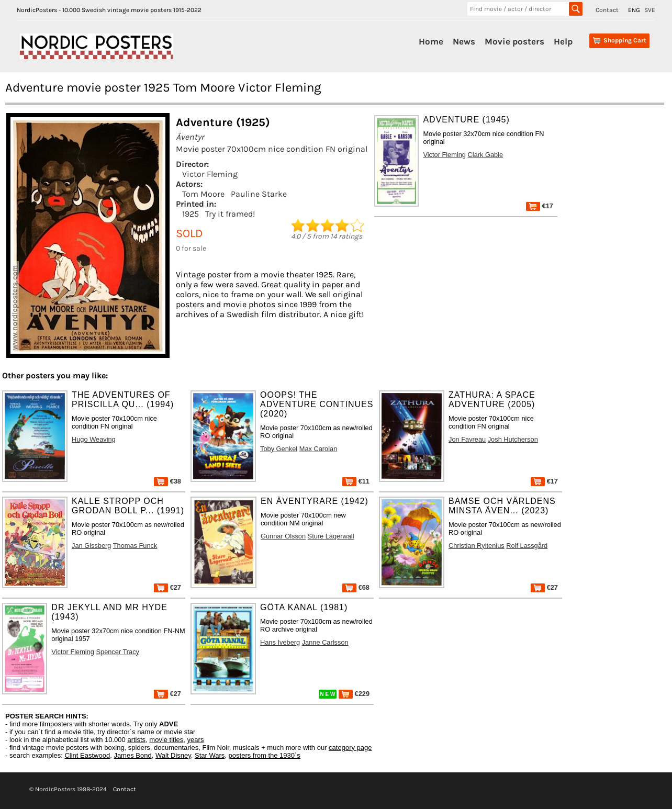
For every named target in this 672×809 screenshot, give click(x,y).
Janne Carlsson (325, 642)
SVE (650, 10)
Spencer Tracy (117, 652)
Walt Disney (173, 755)
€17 (540, 206)
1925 (191, 214)
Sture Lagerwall (331, 536)
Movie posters (514, 41)
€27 (167, 587)
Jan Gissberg (91, 546)
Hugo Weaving (94, 439)
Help (563, 41)
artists (136, 740)
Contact (607, 10)
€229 (354, 694)
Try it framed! (230, 214)
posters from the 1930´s (265, 755)
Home (431, 41)
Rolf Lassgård (527, 546)
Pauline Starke (259, 194)
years (196, 740)
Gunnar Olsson (283, 536)
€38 (167, 481)
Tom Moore (203, 194)
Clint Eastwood (87, 755)
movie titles (166, 740)
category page (350, 748)
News (464, 41)
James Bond (132, 755)
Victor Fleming (210, 174)
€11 (356, 481)
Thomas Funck (135, 546)
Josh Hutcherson (513, 439)
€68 (356, 587)
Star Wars (210, 755)
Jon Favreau (467, 439)
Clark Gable (486, 155)
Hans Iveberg (280, 642)
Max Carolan (318, 449)
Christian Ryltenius (477, 546)
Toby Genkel (279, 449)
